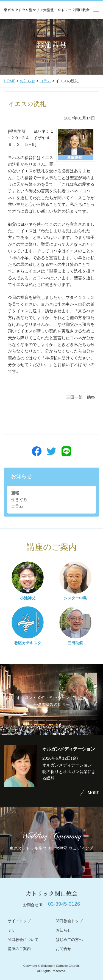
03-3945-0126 (64, 904)
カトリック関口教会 (51, 894)
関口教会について (23, 940)
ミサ (12, 930)
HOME (10, 81)
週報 (15, 493)
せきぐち (19, 499)
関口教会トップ (69, 921)
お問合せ (63, 949)
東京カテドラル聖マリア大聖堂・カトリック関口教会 (47, 10)
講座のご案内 (19, 949)
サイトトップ (19, 921)
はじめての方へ (69, 940)
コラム (45, 81)
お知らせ (27, 81)
